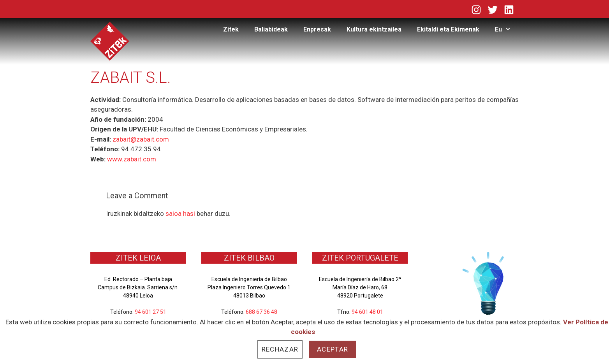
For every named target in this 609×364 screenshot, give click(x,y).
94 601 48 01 (367, 312)
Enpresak (317, 29)
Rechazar (280, 349)
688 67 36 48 (261, 312)
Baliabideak (271, 29)
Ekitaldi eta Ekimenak (448, 29)
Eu (507, 30)
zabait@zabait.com (141, 139)
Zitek (231, 29)
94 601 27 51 (150, 312)
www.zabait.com (132, 159)
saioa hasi (180, 213)
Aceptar (333, 349)
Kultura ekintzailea (374, 29)
